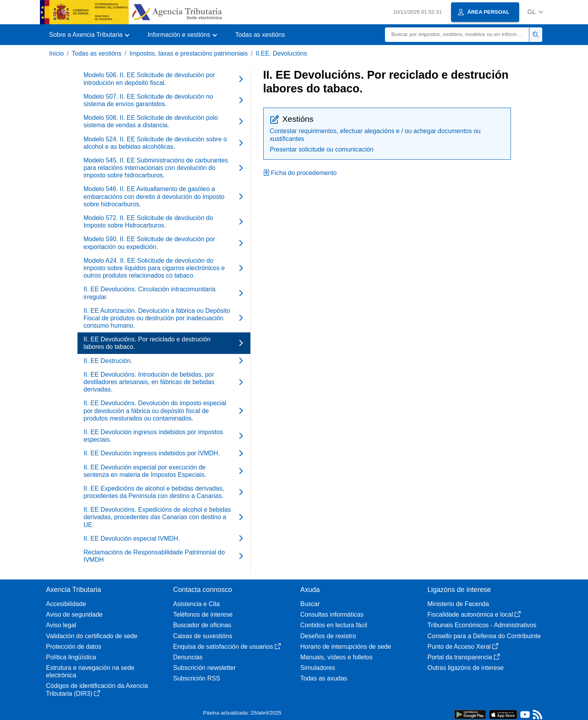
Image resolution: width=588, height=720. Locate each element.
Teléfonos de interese (203, 614)
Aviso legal (61, 625)
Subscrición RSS (197, 678)
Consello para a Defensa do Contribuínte (484, 636)
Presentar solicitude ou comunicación (322, 149)
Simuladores (318, 668)
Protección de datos (74, 647)
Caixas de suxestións (203, 636)
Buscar (310, 604)
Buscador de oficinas (202, 625)
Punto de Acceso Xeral (463, 647)
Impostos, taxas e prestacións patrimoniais (189, 53)
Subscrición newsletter (205, 668)
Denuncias (188, 657)
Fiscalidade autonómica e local (474, 614)
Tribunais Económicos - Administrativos (482, 625)
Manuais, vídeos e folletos (337, 657)
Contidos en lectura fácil (334, 625)
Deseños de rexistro (328, 636)
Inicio (57, 53)
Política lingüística (71, 657)
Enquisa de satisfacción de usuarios (227, 647)
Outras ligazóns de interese (466, 668)
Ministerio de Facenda (458, 604)
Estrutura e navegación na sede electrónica (90, 671)
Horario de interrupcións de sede (346, 647)
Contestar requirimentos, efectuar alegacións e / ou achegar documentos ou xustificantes (375, 135)
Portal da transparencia (464, 657)
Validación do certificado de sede (92, 636)
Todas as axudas (324, 678)
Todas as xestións (260, 35)
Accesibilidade (66, 604)
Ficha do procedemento (300, 173)
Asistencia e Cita (197, 604)
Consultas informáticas (332, 614)
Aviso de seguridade (75, 614)
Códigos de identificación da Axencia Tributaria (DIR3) (97, 689)
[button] (535, 12)
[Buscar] (457, 35)
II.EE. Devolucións (281, 53)
